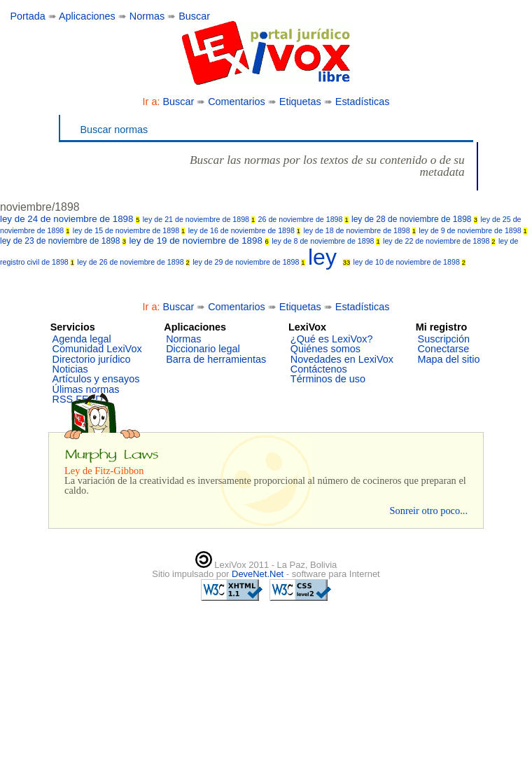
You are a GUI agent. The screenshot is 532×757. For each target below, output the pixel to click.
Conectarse (444, 349)
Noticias (70, 369)
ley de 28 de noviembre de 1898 (414, 219)
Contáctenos (319, 369)
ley (329, 257)
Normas (147, 16)
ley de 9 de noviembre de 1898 (473, 230)
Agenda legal (82, 339)
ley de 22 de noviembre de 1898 (439, 241)
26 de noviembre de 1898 (303, 219)
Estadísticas (363, 102)
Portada (27, 16)
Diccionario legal (203, 349)
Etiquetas (300, 102)
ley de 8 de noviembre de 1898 (326, 241)
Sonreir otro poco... (428, 511)
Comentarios (237, 102)
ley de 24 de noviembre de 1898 (70, 219)
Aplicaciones (87, 16)
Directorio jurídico (92, 359)
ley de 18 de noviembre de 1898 (359, 230)
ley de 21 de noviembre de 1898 (199, 219)
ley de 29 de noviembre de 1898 (248, 262)
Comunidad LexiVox (97, 349)
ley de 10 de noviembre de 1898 (409, 262)
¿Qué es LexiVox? (332, 339)
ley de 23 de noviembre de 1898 (63, 241)
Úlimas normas (86, 389)
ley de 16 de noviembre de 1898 (244, 230)
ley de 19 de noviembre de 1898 (198, 241)
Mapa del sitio (449, 359)
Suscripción (444, 339)
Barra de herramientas (216, 359)
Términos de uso (328, 379)
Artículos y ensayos (96, 379)
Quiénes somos (325, 349)
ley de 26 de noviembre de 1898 (133, 262)
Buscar (194, 16)
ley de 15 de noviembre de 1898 (129, 230)
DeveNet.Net (259, 574)
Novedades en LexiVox (342, 359)
